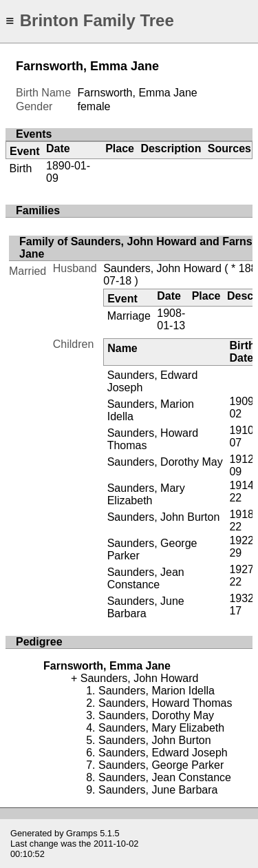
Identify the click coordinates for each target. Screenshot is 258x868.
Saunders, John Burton (164, 517)
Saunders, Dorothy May (165, 462)
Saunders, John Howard (162, 268)
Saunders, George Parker (161, 765)
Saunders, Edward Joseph (163, 753)
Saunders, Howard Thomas (165, 703)
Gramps (82, 833)
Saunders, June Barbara (146, 607)
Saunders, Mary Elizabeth (146, 494)
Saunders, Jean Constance (146, 578)
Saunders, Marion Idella (157, 691)
